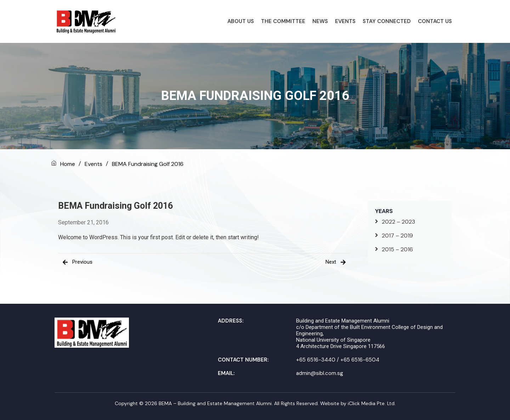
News (320, 21)
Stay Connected (387, 21)
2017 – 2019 (397, 236)
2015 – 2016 (397, 249)
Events (345, 21)
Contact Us (435, 21)
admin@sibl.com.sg (320, 373)
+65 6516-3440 (316, 360)
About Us (241, 21)
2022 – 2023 (398, 222)
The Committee (283, 21)
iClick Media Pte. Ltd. (372, 403)
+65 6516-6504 (360, 360)
